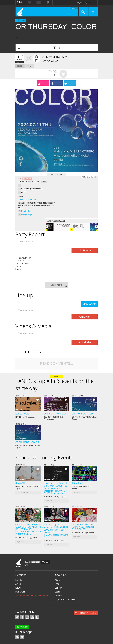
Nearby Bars (26, 211)
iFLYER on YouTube (32, 617)
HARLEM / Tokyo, (25, 417)
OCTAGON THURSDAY (55, 414)
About (58, 580)
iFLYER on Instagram (27, 617)
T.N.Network (77, 483)
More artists (90, 304)
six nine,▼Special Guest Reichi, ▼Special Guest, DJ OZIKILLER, (83, 527)
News (18, 588)
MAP (23, 203)
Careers (59, 596)
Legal (57, 592)
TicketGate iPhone (22, 637)
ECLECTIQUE (22, 414)
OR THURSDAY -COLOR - (84, 414)
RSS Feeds (37, 617)
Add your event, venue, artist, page (32, 596)
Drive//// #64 (21, 483)
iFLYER (19, 563)
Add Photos (84, 250)
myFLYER (20, 592)
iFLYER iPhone (17, 637)
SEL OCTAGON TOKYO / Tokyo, (54, 418)
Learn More (56, 285)
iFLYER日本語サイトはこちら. (86, 613)
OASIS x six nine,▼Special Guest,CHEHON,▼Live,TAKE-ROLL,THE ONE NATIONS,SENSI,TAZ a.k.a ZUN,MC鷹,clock (29, 529)
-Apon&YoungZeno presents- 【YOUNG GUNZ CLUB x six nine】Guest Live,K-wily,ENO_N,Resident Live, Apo (56, 531)
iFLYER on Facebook (22, 617)
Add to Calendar (87, 177)
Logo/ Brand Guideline (65, 600)
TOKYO (32, 203)
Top (56, 48)
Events (22, 20)
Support (58, 588)
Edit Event (28, 179)
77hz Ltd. (45, 562)
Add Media (85, 342)
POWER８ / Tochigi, (55, 496)
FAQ (57, 584)
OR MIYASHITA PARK (27, 200)
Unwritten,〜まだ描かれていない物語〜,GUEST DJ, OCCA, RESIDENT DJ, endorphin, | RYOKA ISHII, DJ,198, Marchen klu (56, 488)
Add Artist (85, 317)
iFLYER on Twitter (17, 617)
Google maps (27, 214)
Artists (18, 584)
